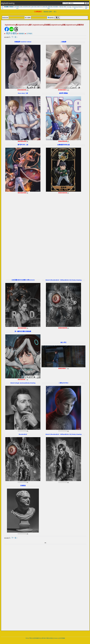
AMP (86, 8)
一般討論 (61, 7)
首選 (21, 7)
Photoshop (75, 7)
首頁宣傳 (25, 7)
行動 (86, 7)
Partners (56, 638)
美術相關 (55, 7)
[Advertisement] (25, 223)
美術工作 (40, 7)
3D (75, 8)
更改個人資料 (48, 12)
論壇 (32, 7)
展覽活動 (50, 7)
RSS (27, 638)
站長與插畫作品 (37, 638)
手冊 (30, 638)
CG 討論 (69, 7)
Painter (80, 7)
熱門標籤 (17, 7)
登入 (55, 12)
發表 (35, 7)
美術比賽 (45, 7)
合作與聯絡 (62, 638)
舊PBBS (44, 638)
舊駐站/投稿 (50, 638)
